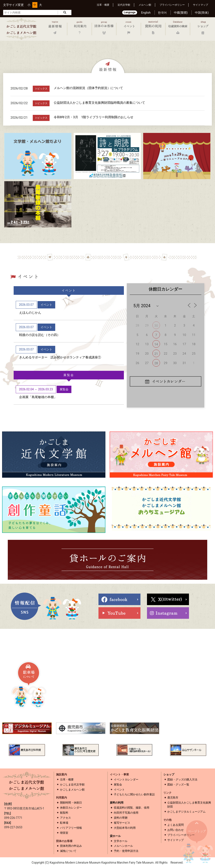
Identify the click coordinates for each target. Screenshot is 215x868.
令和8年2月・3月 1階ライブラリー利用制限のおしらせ (94, 117)
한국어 (162, 13)
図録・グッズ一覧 (178, 785)
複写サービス (122, 823)
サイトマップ (201, 5)
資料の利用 (117, 803)
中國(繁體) (181, 13)
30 (156, 326)
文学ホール (121, 841)
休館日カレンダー (71, 808)
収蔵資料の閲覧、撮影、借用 (132, 808)
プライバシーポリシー (172, 5)
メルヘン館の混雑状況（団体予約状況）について (88, 88)
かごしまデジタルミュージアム (186, 812)
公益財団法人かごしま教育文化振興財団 (189, 805)
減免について (68, 851)
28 (156, 363)
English (146, 13)
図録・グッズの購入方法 (182, 779)
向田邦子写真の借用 (126, 813)
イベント (119, 790)
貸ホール (115, 836)
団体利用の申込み (71, 846)
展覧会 (118, 785)
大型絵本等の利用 (125, 828)
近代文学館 (124, 5)
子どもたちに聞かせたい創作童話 (134, 794)
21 (156, 354)
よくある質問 (176, 825)
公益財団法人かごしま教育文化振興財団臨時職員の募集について (99, 103)
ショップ (169, 774)
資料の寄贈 (121, 818)
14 (156, 344)
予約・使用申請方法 (126, 851)
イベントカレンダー (126, 779)
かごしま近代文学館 (72, 785)
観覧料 (64, 813)
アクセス (66, 818)
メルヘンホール (123, 846)
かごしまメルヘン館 (72, 790)
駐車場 (64, 823)
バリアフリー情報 (71, 828)
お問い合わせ (176, 830)
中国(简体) (202, 13)
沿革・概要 (103, 5)
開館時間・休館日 (71, 803)
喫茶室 (64, 833)
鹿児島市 (173, 798)
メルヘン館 (145, 5)
